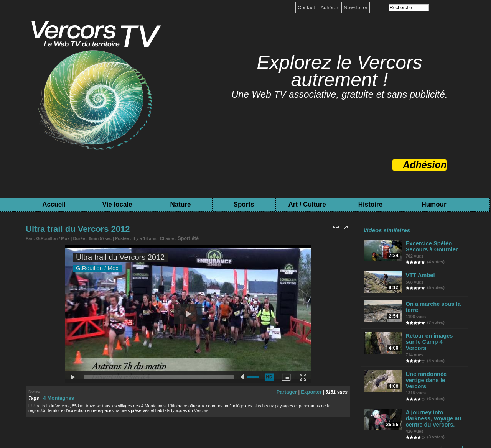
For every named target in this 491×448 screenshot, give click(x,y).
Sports (244, 204)
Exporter (312, 391)
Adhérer (330, 7)
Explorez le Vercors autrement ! (339, 71)
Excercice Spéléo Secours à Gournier (431, 246)
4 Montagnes (57, 397)
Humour (434, 204)
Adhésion (425, 165)
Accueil (54, 204)
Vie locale (117, 204)
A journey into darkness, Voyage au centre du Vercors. (432, 404)
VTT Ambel (420, 274)
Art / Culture (307, 204)
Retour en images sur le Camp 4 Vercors (436, 339)
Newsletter (355, 7)
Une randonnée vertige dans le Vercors (434, 370)
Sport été (187, 238)
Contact (307, 7)
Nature (181, 204)
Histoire (370, 204)
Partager (290, 391)
